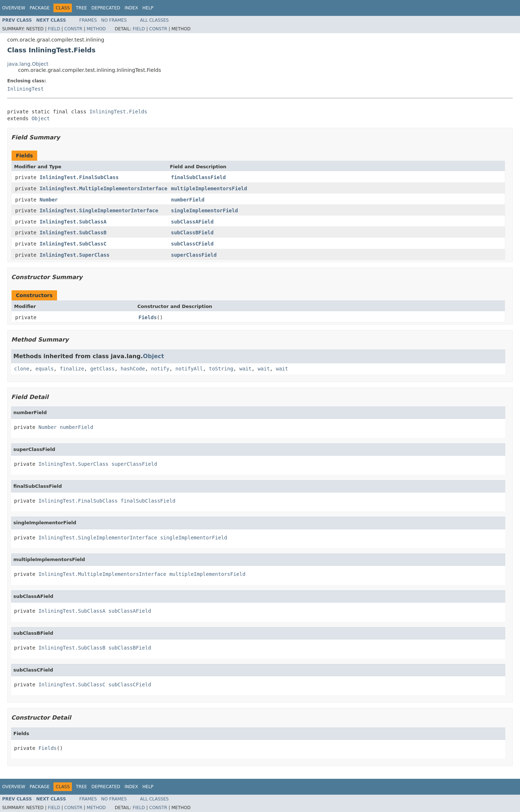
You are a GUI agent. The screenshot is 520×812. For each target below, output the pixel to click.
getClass (102, 369)
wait (246, 369)
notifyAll (189, 369)
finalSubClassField (198, 177)
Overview (14, 8)
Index (131, 8)
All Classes (154, 20)
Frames (88, 20)
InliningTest (25, 89)
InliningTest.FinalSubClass (79, 177)
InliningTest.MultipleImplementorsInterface (103, 188)
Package (40, 8)
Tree (81, 8)
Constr (73, 29)
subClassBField (192, 233)
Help (148, 8)
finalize (72, 369)
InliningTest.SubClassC (73, 244)
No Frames (114, 20)
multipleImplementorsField (209, 188)
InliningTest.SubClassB (73, 233)
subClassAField (192, 222)
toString (221, 369)
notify (160, 369)
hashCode (133, 369)
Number (49, 200)
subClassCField (192, 244)
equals (45, 369)
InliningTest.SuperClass (74, 255)
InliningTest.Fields (118, 112)
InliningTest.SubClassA (73, 222)
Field (54, 29)
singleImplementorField (204, 210)
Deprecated (106, 8)
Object (41, 118)
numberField (188, 200)
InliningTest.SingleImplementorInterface (99, 210)
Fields (148, 317)
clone (22, 369)
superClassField (194, 255)
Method (96, 29)
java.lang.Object (28, 64)
